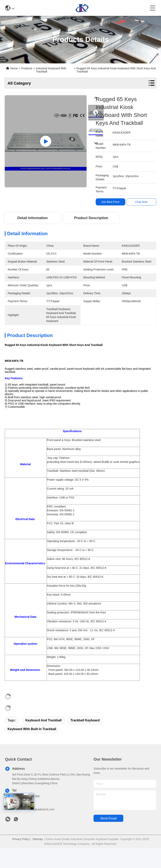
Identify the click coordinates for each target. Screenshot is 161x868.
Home (14, 68)
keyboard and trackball (44, 720)
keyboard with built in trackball (32, 729)
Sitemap (38, 839)
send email (108, 818)
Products (27, 68)
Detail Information (32, 218)
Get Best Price (111, 202)
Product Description (91, 218)
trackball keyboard (85, 720)
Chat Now (142, 202)
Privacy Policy (21, 839)
